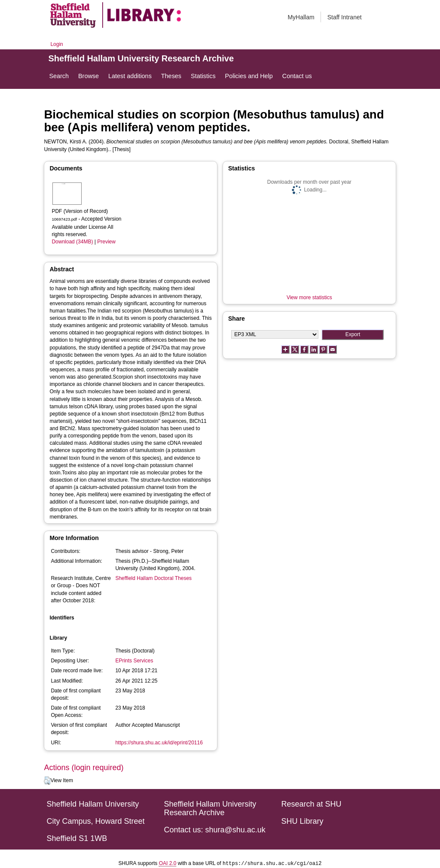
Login (57, 44)
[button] (47, 781)
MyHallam (301, 17)
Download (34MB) (72, 242)
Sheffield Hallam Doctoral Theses (153, 578)
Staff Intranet (345, 17)
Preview (106, 242)
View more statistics (309, 297)
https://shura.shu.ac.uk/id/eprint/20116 (159, 743)
